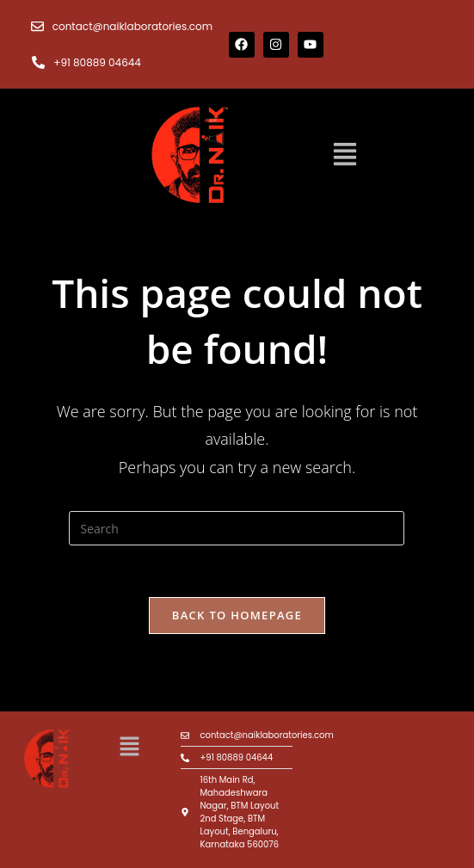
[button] (345, 155)
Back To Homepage (237, 615)
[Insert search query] (237, 528)
